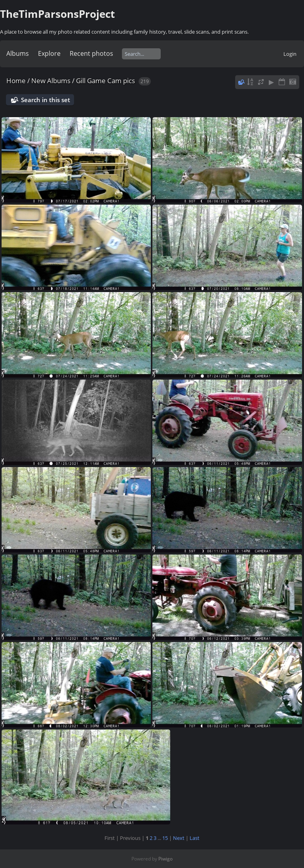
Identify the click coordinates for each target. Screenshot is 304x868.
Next (179, 838)
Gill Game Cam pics (105, 81)
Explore (49, 53)
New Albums (51, 81)
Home (16, 81)
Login (290, 54)
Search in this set (46, 100)
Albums (18, 53)
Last (195, 838)
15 (165, 838)
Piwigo (165, 859)
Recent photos (91, 53)
